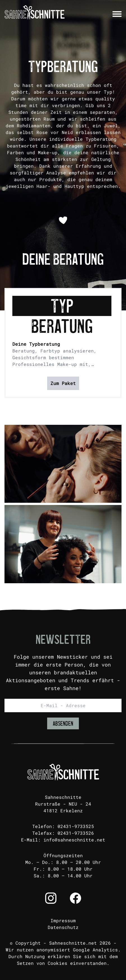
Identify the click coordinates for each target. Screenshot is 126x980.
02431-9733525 (76, 826)
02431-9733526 (76, 833)
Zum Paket (63, 383)
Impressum (63, 920)
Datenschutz (63, 927)
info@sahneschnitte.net (74, 840)
